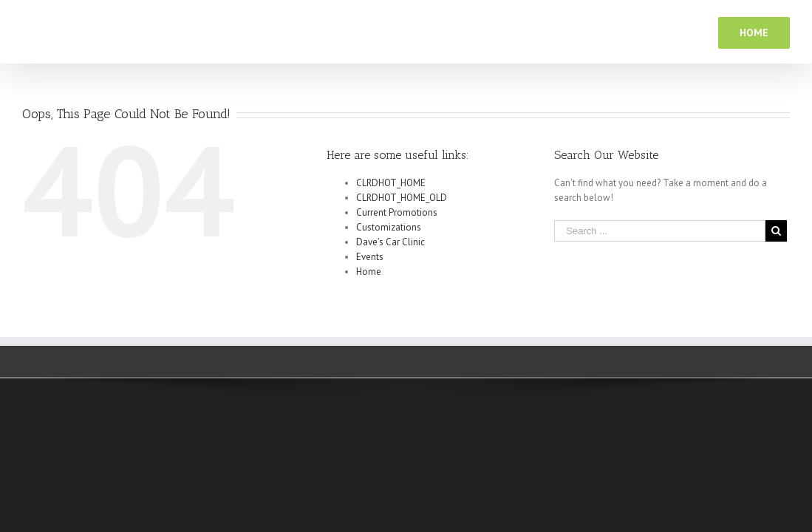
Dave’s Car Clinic (390, 242)
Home (369, 272)
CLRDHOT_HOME (391, 183)
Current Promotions (397, 212)
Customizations (389, 227)
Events (370, 257)
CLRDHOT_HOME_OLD (402, 198)
